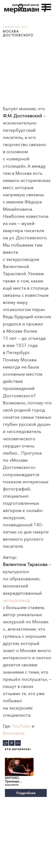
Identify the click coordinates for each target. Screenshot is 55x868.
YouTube (21, 726)
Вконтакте (14, 733)
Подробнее (26, 793)
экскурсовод (16, 600)
